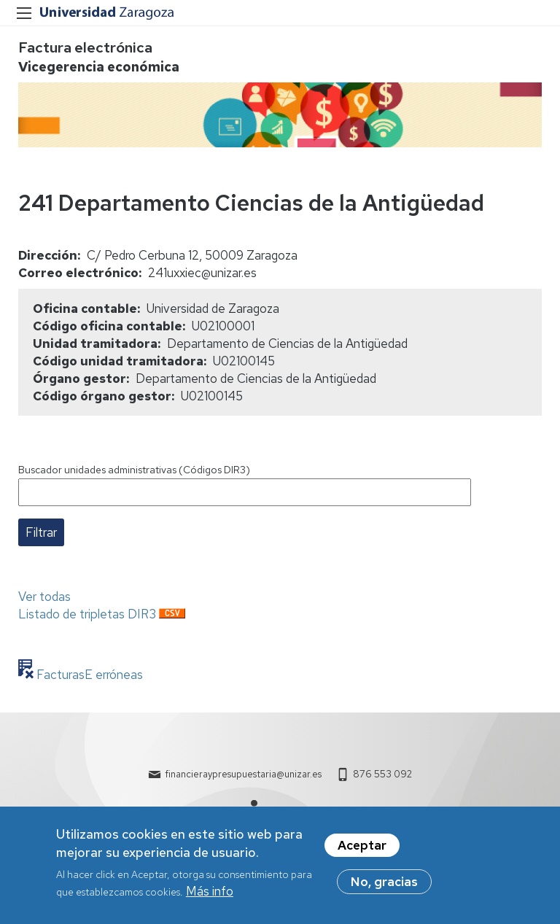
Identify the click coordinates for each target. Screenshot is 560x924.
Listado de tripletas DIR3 (87, 614)
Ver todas (44, 597)
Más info (210, 897)
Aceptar (362, 850)
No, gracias (384, 887)
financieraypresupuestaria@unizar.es (243, 774)
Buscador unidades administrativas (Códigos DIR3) (134, 470)
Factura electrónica (85, 47)
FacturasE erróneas (88, 675)
